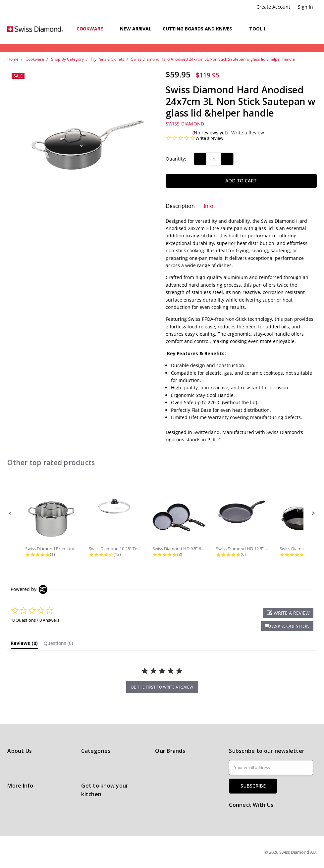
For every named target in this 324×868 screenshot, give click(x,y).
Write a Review (248, 133)
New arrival (135, 29)
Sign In (305, 7)
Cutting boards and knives (200, 29)
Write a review (209, 138)
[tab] (24, 645)
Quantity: (176, 159)
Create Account (273, 7)
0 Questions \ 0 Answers (36, 620)
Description (180, 206)
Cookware (93, 29)
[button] (10, 513)
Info (209, 206)
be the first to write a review (162, 687)
